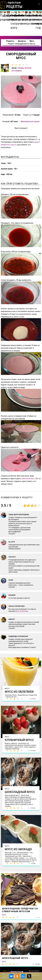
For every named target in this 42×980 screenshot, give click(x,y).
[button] (39, 4)
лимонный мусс (28, 479)
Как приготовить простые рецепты (11, 5)
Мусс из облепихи (19, 692)
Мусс (7, 688)
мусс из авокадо (22, 611)
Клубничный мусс (19, 740)
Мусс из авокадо (18, 849)
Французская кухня (30, 121)
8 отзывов (17, 71)
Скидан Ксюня (24, 68)
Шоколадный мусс (20, 792)
